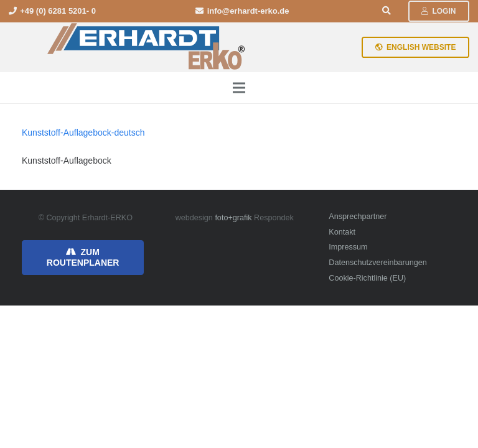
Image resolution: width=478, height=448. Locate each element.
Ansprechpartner (358, 217)
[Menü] (239, 88)
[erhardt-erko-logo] (147, 47)
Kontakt (342, 232)
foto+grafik (233, 218)
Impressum (348, 247)
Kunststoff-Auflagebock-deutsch (83, 133)
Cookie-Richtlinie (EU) (367, 278)
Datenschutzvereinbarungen (378, 263)
